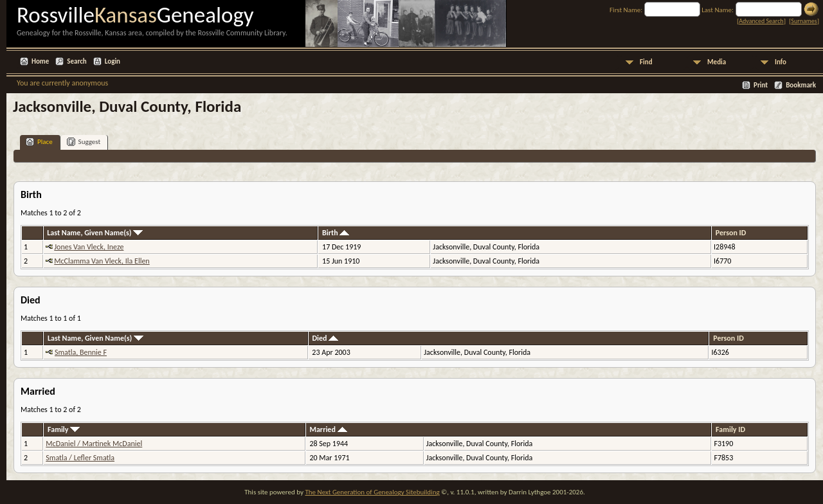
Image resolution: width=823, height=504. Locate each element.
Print (761, 85)
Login (113, 61)
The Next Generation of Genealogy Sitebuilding (372, 492)
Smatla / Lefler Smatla (80, 458)
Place (39, 142)
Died (325, 338)
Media (717, 62)
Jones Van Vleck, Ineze (89, 247)
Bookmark (801, 85)
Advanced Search (761, 21)
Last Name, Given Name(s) (95, 233)
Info (781, 62)
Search (77, 61)
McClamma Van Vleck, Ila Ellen (102, 261)
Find (646, 62)
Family (64, 429)
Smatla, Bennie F (81, 352)
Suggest (84, 142)
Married (328, 429)
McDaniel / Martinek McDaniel (94, 444)
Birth (336, 233)
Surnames (804, 21)
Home (40, 61)
